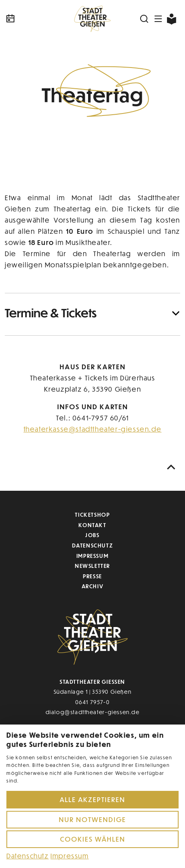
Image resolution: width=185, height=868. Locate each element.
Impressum (92, 556)
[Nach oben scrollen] (171, 467)
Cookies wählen (93, 839)
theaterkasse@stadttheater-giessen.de (93, 429)
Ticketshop (92, 515)
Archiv (93, 586)
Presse (92, 576)
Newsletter (92, 566)
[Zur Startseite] (92, 19)
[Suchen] (145, 19)
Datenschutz (93, 545)
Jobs (92, 535)
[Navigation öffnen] (159, 19)
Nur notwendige (92, 819)
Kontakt (92, 525)
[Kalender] (34, 19)
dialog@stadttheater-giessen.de (93, 712)
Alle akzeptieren (92, 799)
